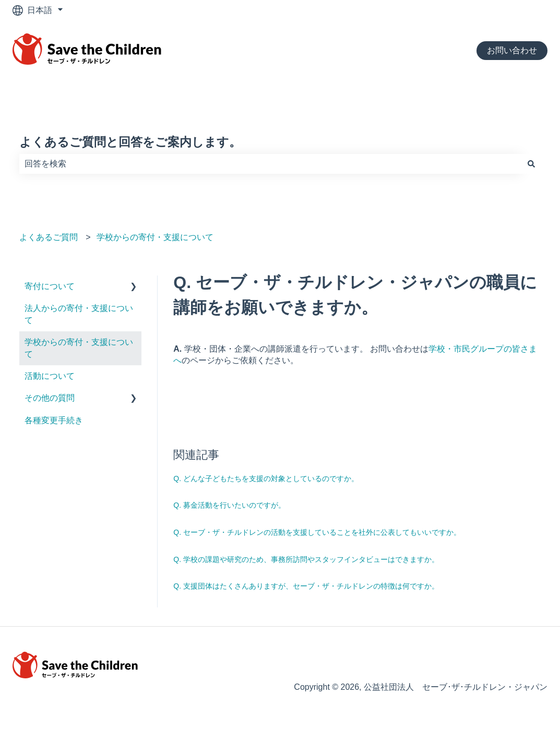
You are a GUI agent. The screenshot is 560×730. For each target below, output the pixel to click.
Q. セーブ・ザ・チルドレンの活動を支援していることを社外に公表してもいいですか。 (317, 532)
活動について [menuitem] (50, 376)
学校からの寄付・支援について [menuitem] (79, 348)
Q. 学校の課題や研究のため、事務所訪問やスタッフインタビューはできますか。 (306, 559)
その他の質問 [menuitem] (50, 398)
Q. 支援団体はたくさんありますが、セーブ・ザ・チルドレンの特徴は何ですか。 (306, 586)
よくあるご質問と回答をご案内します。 (130, 142)
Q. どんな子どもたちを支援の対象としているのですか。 (266, 478)
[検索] (531, 164)
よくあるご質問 (49, 237)
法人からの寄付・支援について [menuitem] (79, 314)
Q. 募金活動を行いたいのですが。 (229, 505)
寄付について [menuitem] (50, 286)
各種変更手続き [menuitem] (54, 420)
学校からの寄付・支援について (155, 237)
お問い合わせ (512, 50)
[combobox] (270, 164)
